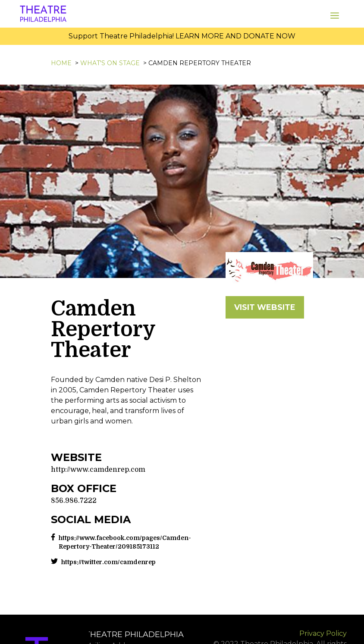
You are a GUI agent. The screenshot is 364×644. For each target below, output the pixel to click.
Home (61, 63)
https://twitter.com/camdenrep (108, 562)
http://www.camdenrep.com (98, 470)
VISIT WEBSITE (265, 307)
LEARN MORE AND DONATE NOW (235, 36)
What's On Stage (110, 63)
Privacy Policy (323, 633)
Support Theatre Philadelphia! (121, 36)
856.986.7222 (74, 501)
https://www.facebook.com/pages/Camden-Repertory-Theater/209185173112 (125, 542)
